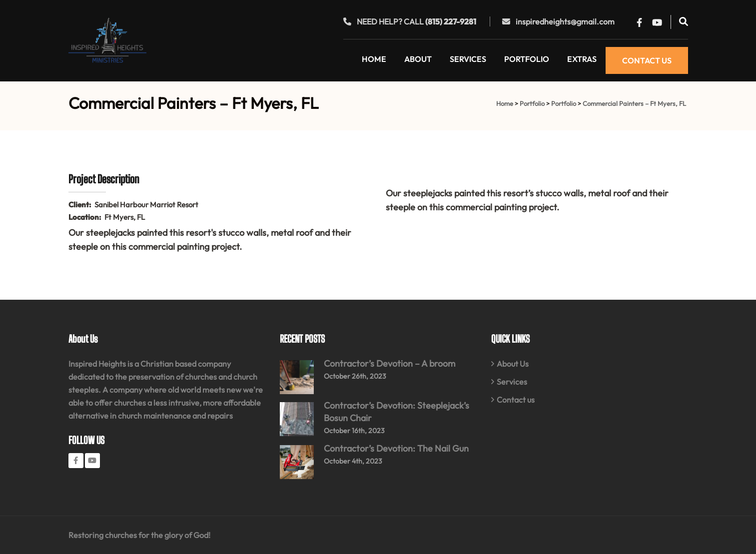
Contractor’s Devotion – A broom (389, 363)
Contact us (516, 400)
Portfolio (527, 59)
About (418, 59)
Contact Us (647, 60)
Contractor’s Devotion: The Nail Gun (396, 448)
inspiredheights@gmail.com (565, 21)
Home (374, 59)
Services (468, 59)
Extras (582, 59)
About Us (513, 364)
